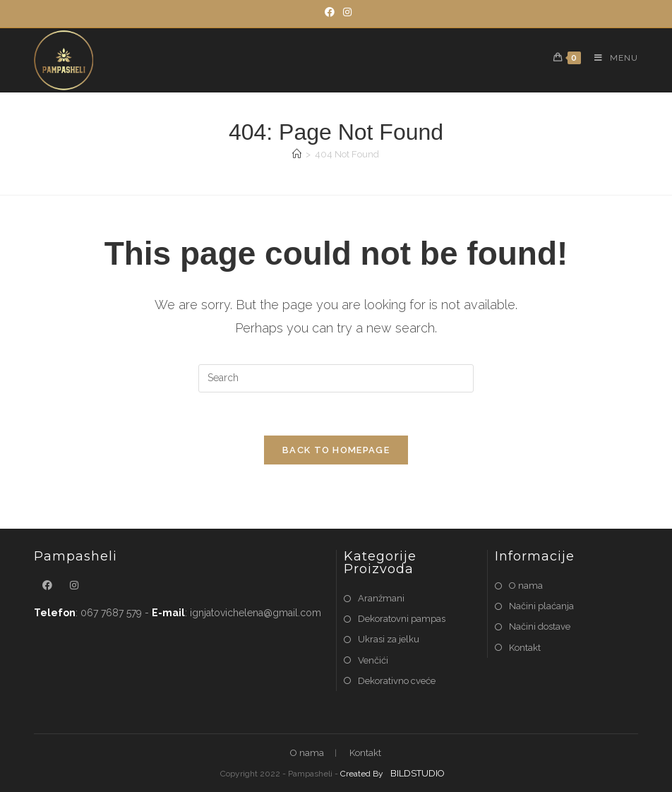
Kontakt (525, 648)
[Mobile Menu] (611, 58)
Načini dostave (540, 626)
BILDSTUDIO (418, 773)
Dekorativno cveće (397, 681)
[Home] (297, 154)
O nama (526, 586)
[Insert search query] (336, 378)
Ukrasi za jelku (389, 639)
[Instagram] (345, 12)
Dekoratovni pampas (402, 619)
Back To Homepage (336, 450)
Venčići (373, 660)
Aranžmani (381, 598)
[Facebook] (330, 12)
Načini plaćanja (541, 606)
